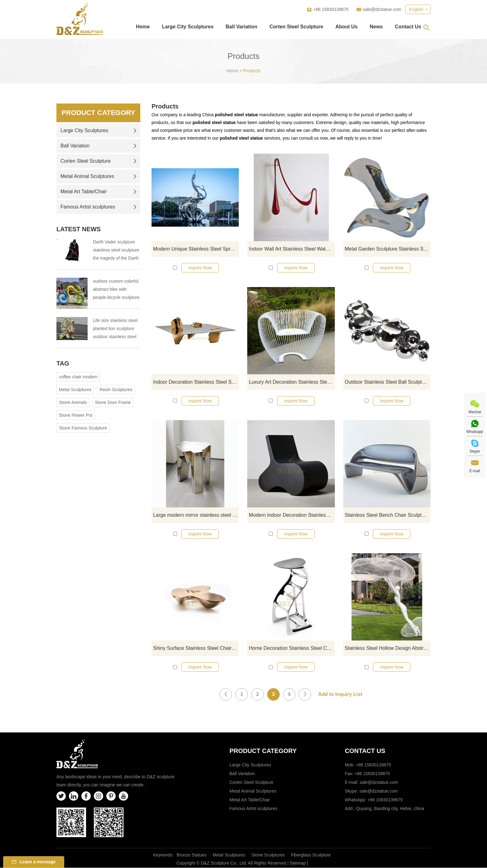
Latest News (79, 229)
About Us (347, 27)
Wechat (475, 412)
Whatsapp (475, 432)
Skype (475, 451)
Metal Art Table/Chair (99, 192)
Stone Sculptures (268, 855)
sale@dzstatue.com (382, 9)
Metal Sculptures (75, 390)
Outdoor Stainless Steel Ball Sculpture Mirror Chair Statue (388, 382)
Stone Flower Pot (76, 415)
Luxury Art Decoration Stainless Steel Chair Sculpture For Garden (292, 382)
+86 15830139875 (385, 800)
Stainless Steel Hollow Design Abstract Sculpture (388, 648)
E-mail (475, 471)
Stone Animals (73, 402)
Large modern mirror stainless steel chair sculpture (196, 515)
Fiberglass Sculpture (311, 855)
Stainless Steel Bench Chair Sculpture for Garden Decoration (388, 515)
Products (252, 71)
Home (143, 27)
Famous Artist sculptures (99, 207)
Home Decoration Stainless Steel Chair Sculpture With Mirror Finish (292, 648)
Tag (63, 363)
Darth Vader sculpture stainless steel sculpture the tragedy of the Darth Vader (116, 251)
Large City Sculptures (188, 27)
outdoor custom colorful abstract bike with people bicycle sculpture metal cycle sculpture (116, 290)
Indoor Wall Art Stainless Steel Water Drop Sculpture (292, 249)
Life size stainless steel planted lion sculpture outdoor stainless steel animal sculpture (115, 329)
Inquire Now (200, 268)
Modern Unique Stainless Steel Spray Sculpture (196, 249)
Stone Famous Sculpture (83, 428)
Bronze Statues (192, 855)
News (376, 27)
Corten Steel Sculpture (296, 27)
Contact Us (408, 27)
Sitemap (298, 863)
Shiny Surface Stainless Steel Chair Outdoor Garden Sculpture (196, 648)
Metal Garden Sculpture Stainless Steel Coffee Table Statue (388, 249)
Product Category (98, 113)
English (416, 9)
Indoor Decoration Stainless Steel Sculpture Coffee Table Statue (196, 382)
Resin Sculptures (116, 390)
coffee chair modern (78, 377)
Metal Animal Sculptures (99, 176)
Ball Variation (241, 27)
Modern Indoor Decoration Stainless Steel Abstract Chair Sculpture (292, 515)
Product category (263, 751)
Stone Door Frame (113, 402)
